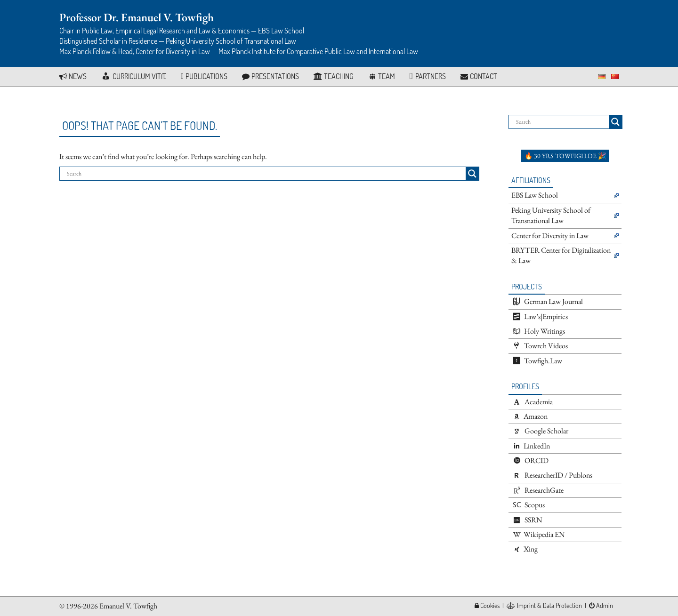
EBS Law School (535, 195)
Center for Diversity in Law (550, 236)
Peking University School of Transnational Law (551, 215)
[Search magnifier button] (472, 174)
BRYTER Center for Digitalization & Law (561, 255)
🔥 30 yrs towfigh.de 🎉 (565, 156)
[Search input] (265, 174)
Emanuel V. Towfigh (128, 606)
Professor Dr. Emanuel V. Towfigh (137, 17)
